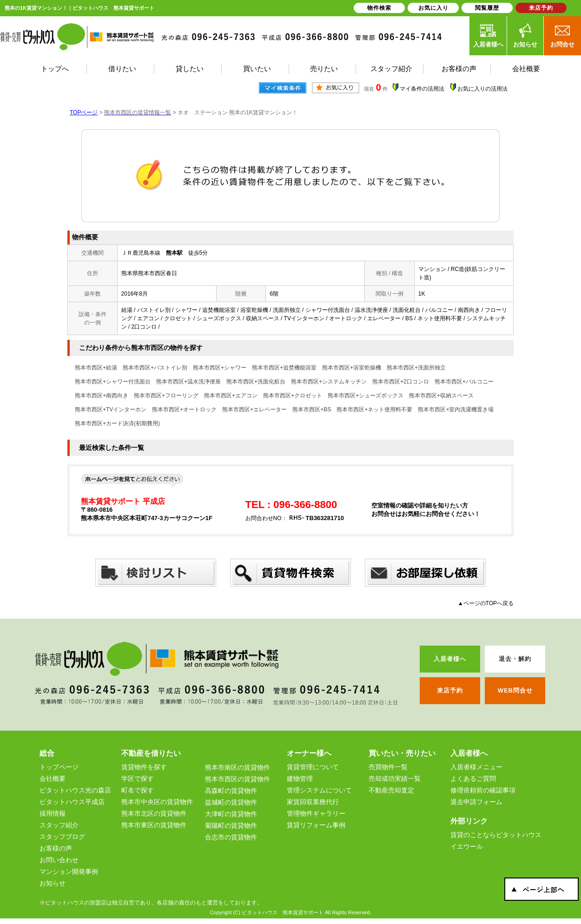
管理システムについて (319, 790)
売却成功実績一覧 (395, 779)
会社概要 (53, 779)
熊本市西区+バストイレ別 (155, 368)
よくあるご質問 (473, 779)
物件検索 (379, 8)
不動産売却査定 (391, 790)
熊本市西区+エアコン (231, 396)
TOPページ (84, 112)
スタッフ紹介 (59, 825)
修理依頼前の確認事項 (483, 790)
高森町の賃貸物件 (231, 791)
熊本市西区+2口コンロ (401, 382)
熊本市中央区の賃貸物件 (157, 802)
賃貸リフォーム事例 (316, 825)
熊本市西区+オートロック (184, 409)
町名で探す (138, 790)
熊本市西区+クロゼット (293, 396)
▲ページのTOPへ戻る (486, 603)
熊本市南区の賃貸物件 (238, 767)
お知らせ (525, 35)
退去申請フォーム (476, 802)
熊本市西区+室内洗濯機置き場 (456, 409)
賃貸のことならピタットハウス (496, 835)
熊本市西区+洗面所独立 (416, 368)
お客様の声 (56, 848)
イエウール (467, 846)
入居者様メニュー (476, 767)
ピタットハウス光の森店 (75, 790)
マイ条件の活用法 (422, 89)
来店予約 (541, 8)
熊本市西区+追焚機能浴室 (284, 368)
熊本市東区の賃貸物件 (154, 825)
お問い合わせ (59, 860)
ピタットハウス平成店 (72, 802)
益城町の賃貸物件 (231, 802)
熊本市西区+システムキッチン (329, 382)
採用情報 (53, 813)
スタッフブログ (62, 837)
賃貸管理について (313, 767)
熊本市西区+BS (312, 409)
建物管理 (300, 779)
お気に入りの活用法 (482, 89)
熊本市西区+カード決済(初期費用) (117, 423)
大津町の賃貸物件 (231, 814)
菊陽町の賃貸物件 (231, 825)
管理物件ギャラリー (316, 813)
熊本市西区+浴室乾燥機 (352, 368)
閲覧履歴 (487, 8)
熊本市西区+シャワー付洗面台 (113, 382)
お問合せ (562, 35)
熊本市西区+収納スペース (441, 396)
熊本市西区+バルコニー (464, 382)
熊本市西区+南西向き (102, 396)
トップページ (59, 767)
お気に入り (433, 8)
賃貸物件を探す (144, 767)
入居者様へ (488, 35)
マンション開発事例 (69, 871)
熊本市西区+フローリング (166, 396)
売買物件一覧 (388, 767)
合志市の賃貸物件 (231, 837)
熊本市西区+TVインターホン (111, 409)
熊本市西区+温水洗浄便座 (188, 382)
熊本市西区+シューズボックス (366, 396)
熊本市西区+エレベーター (254, 409)
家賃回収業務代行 (313, 802)
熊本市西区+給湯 (96, 368)
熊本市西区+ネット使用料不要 (374, 409)
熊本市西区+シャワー (220, 368)
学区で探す (138, 779)
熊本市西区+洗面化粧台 (256, 382)
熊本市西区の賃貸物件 (238, 779)
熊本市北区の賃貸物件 (154, 813)
